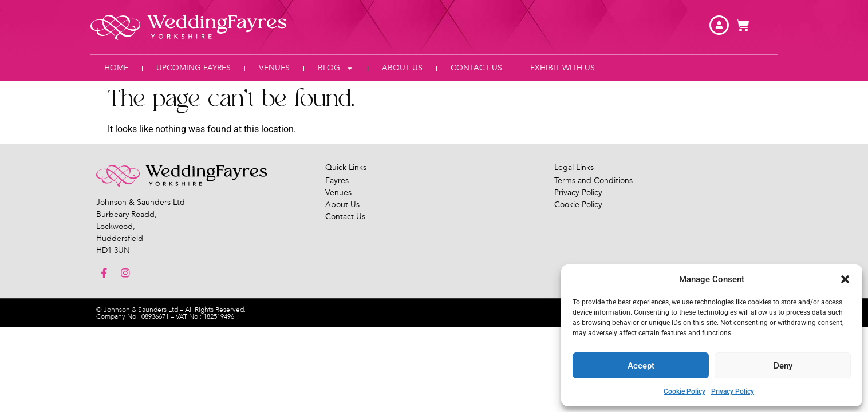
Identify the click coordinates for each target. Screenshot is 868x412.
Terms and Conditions (593, 181)
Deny (783, 366)
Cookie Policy (684, 391)
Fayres (337, 181)
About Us (402, 68)
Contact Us (476, 68)
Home (116, 68)
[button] (845, 279)
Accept (641, 366)
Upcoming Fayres (194, 68)
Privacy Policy (733, 391)
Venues (274, 68)
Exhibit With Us (563, 68)
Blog (336, 68)
